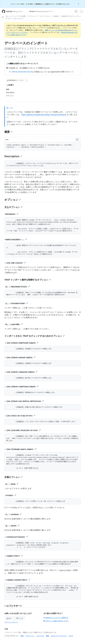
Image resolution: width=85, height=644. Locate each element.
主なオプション (14, 207)
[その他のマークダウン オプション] (27, 80)
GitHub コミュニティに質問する (56, 618)
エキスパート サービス (59, 636)
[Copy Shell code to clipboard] (77, 140)
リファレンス (32, 16)
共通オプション (14, 477)
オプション (13, 200)
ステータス (40, 636)
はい (9, 618)
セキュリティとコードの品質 (15, 16)
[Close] (79, 4)
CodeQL (56, 16)
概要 (8, 132)
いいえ (20, 618)
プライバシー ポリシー (11, 622)
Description (13, 156)
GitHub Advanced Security (22, 72)
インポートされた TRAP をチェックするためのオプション (35, 336)
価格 (47, 636)
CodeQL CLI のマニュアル (70, 16)
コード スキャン (45, 16)
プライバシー (30, 636)
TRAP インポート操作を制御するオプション (28, 280)
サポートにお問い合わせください (56, 621)
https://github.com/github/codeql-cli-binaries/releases (44, 115)
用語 (22, 636)
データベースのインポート (15, 18)
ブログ (71, 636)
